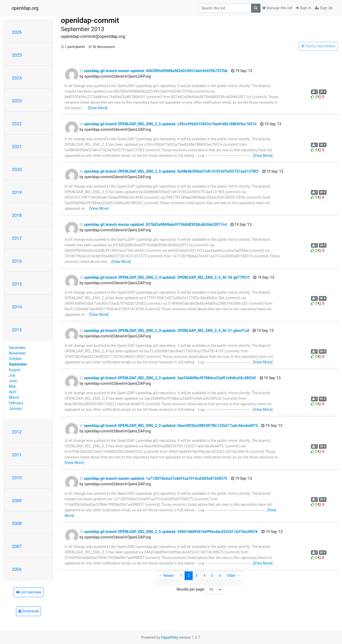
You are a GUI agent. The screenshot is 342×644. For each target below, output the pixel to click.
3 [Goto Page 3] (197, 576)
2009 (17, 501)
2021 (17, 147)
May (12, 386)
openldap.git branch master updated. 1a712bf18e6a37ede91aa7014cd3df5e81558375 (154, 478)
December (17, 348)
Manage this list (277, 8)
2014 (17, 307)
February (16, 403)
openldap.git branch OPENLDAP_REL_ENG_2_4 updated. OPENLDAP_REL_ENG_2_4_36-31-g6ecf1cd (164, 331)
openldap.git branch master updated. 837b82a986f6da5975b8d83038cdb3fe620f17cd (153, 224)
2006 (17, 569)
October (15, 359)
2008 (17, 523)
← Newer (166, 576)
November (17, 353)
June (13, 381)
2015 (17, 284)
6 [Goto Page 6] (220, 576)
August (15, 370)
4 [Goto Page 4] (204, 576)
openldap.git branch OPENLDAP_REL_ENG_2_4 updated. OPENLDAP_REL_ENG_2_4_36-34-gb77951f (165, 277)
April (13, 392)
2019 (17, 192)
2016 (17, 261)
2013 (17, 330)
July (12, 375)
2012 (17, 432)
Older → (234, 576)
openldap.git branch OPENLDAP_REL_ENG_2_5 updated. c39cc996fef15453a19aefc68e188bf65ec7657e (168, 124)
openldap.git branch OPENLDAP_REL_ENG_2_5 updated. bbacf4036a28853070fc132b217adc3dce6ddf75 (169, 426)
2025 (17, 55)
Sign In (304, 8)
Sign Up (324, 8)
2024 (17, 78)
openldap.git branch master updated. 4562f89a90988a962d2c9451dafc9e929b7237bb (154, 71)
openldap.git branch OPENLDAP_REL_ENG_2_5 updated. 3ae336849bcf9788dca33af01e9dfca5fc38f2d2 (168, 378)
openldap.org (25, 8)
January (16, 408)
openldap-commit (90, 20)
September (18, 364)
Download (29, 611)
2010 (17, 478)
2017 (17, 238)
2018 (17, 215)
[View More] (98, 108)
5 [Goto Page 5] (212, 576)
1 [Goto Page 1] (181, 576)
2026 (17, 32)
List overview (29, 592)
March (14, 397)
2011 (17, 455)
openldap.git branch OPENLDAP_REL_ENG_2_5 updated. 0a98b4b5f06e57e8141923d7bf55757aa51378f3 (169, 171)
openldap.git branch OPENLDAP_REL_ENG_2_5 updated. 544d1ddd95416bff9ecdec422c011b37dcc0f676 (169, 532)
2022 (17, 124)
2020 (17, 169)
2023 (17, 101)
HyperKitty (170, 637)
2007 (17, 546)
